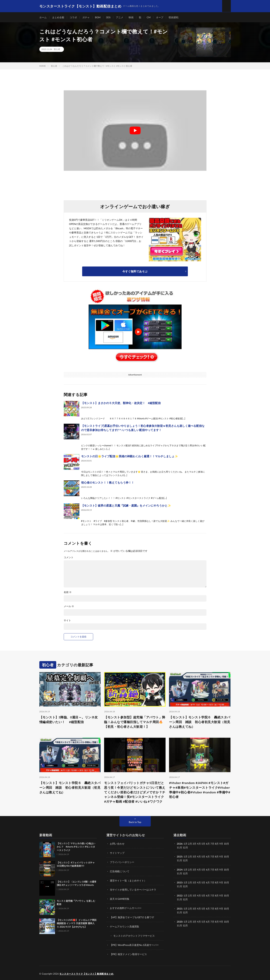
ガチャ (86, 17)
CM (149, 17)
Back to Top (135, 823)
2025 (180, 857)
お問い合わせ (117, 844)
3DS (108, 17)
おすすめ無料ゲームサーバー (126, 908)
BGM (98, 17)
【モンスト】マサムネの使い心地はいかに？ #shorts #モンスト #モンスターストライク (76, 847)
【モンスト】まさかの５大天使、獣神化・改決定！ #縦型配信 (121, 403)
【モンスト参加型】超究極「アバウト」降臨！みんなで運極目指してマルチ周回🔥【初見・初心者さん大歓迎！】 (135, 722)
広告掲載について (120, 871)
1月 (186, 844)
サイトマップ (117, 853)
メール (69, 606)
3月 (194, 844)
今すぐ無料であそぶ (135, 271)
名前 (68, 592)
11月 (179, 861)
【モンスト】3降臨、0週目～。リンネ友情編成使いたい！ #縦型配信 (69, 720)
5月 (204, 857)
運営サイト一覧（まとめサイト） (128, 880)
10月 (226, 857)
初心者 (57, 50)
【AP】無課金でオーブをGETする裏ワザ (132, 917)
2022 (180, 895)
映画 (131, 17)
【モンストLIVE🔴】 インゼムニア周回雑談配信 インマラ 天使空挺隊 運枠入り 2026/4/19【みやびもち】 (77, 924)
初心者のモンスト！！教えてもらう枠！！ (108, 483)
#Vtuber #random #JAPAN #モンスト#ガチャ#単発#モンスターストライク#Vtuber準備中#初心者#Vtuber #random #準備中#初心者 (199, 790)
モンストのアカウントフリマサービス (134, 935)
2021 (180, 908)
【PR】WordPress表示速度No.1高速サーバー (134, 944)
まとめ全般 (58, 17)
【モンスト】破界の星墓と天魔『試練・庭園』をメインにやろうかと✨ (126, 506)
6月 (208, 857)
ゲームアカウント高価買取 (124, 926)
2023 (180, 882)
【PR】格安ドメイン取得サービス (128, 953)
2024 (180, 870)
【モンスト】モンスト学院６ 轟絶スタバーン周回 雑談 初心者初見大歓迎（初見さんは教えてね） (200, 722)
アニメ (120, 17)
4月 (199, 844)
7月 (212, 857)
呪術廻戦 (174, 17)
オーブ (160, 17)
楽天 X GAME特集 (120, 898)
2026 (180, 844)
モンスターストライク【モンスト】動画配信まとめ (86, 972)
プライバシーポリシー (122, 862)
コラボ (73, 17)
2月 (190, 844)
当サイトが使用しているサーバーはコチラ (133, 889)
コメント (69, 558)
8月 (217, 857)
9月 (221, 857)
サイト (67, 621)
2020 (180, 920)
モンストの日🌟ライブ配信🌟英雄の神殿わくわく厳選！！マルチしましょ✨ (130, 456)
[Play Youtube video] (135, 131)
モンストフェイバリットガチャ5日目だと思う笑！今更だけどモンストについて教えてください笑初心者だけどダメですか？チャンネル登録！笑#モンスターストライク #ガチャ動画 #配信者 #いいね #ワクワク (135, 793)
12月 (185, 861)
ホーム (43, 17)
